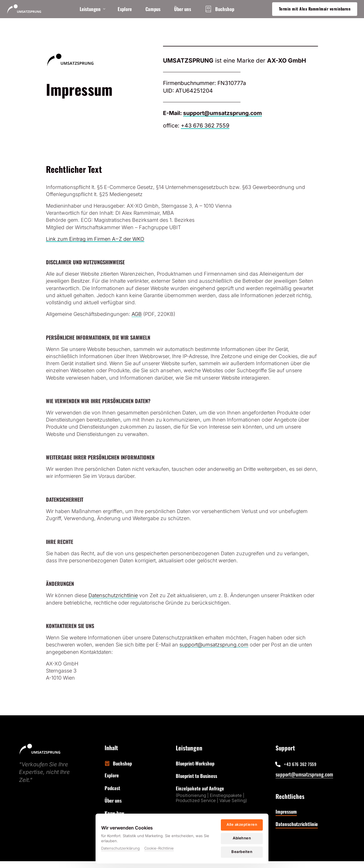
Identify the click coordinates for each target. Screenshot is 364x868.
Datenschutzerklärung (120, 848)
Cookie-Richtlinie (159, 848)
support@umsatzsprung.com (304, 774)
